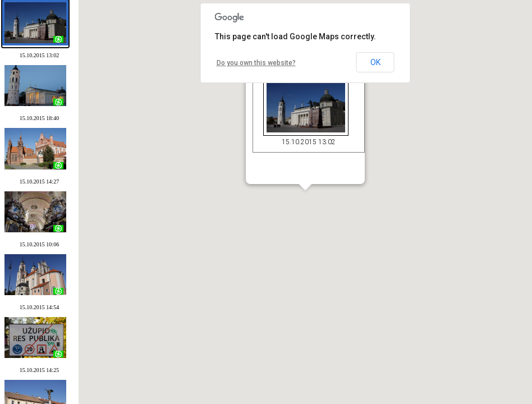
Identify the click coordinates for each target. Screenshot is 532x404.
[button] (305, 205)
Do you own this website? (256, 63)
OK (375, 62)
